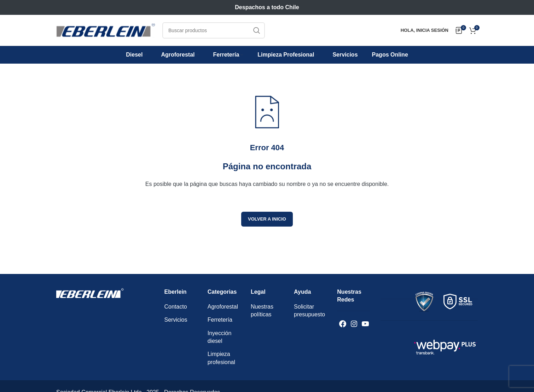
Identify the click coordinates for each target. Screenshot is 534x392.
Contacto (176, 307)
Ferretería (220, 320)
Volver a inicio (267, 219)
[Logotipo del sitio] (106, 30)
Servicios (176, 320)
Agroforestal (223, 307)
